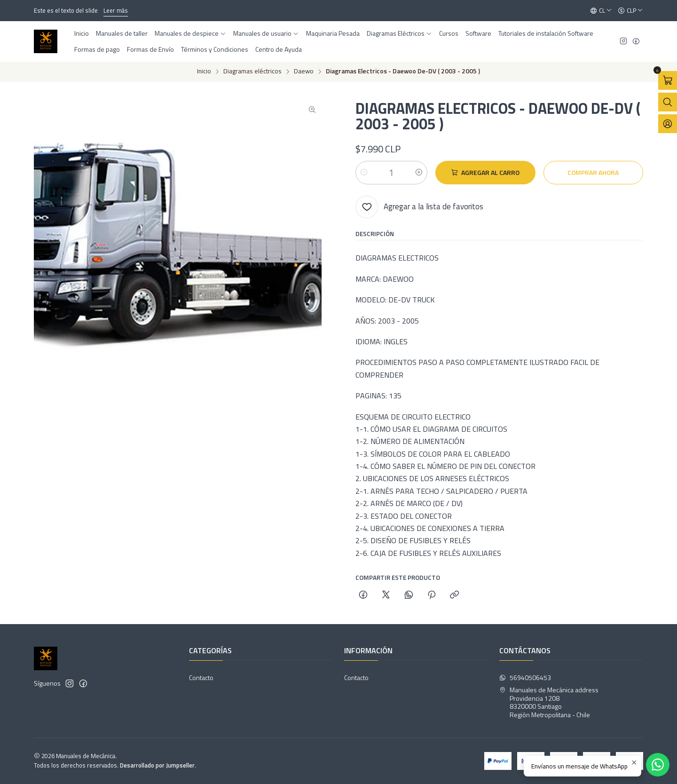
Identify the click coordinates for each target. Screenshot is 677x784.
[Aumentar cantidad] (419, 173)
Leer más (116, 10)
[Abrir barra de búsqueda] (668, 102)
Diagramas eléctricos (252, 71)
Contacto (201, 677)
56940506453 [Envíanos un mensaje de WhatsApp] (525, 677)
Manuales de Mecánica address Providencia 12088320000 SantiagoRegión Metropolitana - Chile (549, 702)
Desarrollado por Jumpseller (157, 765)
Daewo (304, 71)
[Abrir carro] (668, 80)
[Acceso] (668, 124)
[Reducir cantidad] (364, 173)
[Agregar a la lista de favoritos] (419, 207)
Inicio (204, 71)
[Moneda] (630, 11)
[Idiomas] (601, 11)
